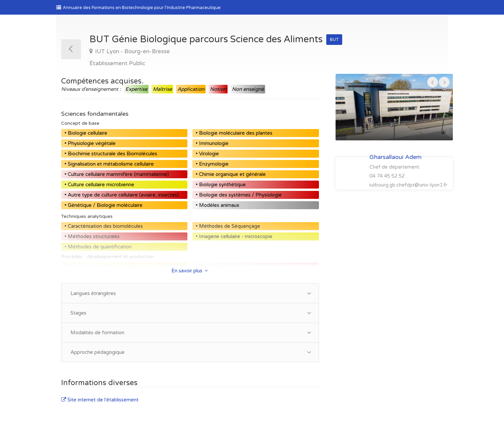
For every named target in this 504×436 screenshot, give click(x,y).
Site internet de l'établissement (100, 400)
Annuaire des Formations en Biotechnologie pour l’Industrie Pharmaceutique (138, 8)
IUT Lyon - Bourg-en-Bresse (132, 51)
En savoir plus (190, 271)
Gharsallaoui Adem (396, 157)
